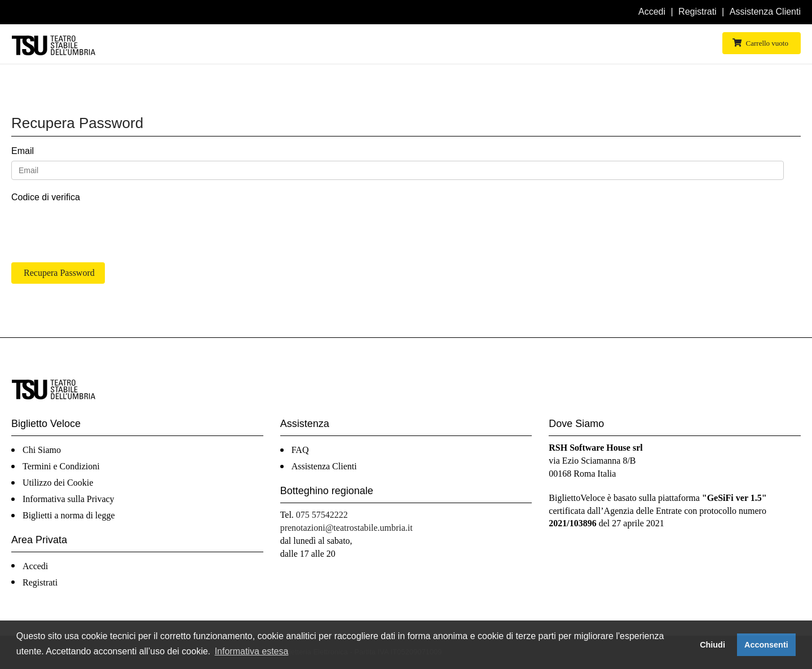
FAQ (300, 450)
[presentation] (97, 229)
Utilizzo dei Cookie (58, 483)
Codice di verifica (46, 197)
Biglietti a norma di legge (69, 515)
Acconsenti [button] (766, 645)
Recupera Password (59, 273)
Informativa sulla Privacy (69, 499)
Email (23, 151)
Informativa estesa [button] (252, 651)
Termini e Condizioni (61, 466)
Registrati (698, 12)
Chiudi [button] (712, 645)
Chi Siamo (42, 450)
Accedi (652, 12)
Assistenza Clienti (765, 12)
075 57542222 (322, 515)
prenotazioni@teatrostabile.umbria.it (347, 528)
